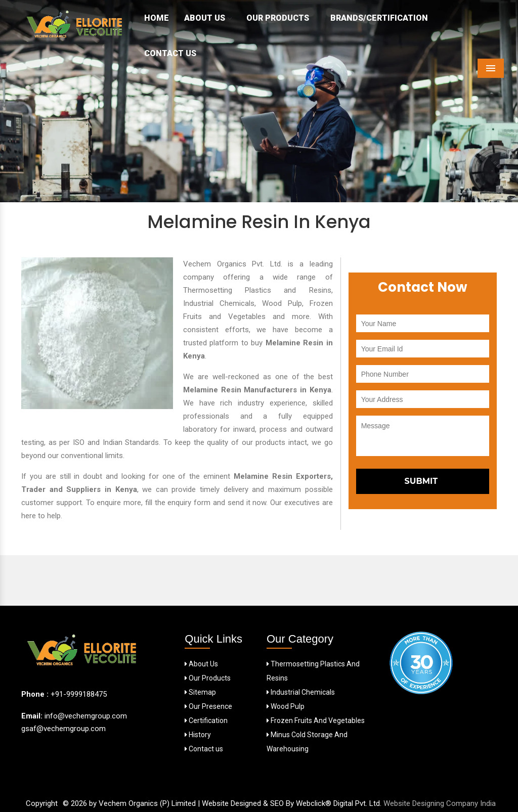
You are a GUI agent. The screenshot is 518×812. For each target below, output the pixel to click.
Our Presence (208, 706)
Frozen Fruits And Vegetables (316, 720)
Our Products (281, 18)
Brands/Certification (379, 18)
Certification (206, 720)
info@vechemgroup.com (85, 716)
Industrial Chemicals (301, 692)
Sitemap (200, 692)
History (198, 735)
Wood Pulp (286, 706)
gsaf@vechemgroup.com (63, 729)
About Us (208, 18)
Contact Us (170, 53)
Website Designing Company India (440, 803)
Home (157, 18)
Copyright (42, 803)
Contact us (204, 749)
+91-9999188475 (79, 694)
